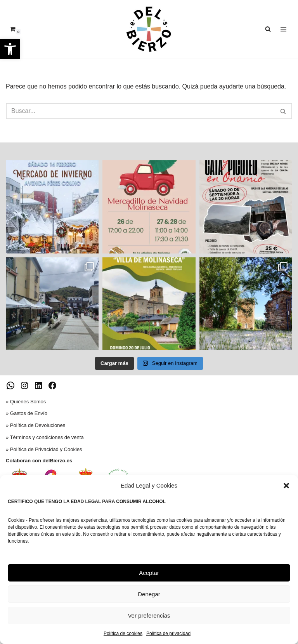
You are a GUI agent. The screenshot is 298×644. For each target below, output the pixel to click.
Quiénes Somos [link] (28, 402)
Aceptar (149, 573)
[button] (286, 486)
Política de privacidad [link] (168, 634)
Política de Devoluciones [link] (38, 425)
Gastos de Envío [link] (29, 413)
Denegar (149, 594)
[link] (10, 49)
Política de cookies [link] (123, 634)
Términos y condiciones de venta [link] (47, 437)
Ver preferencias (149, 615)
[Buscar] (140, 111)
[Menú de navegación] (283, 29)
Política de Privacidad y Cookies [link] (46, 449)
